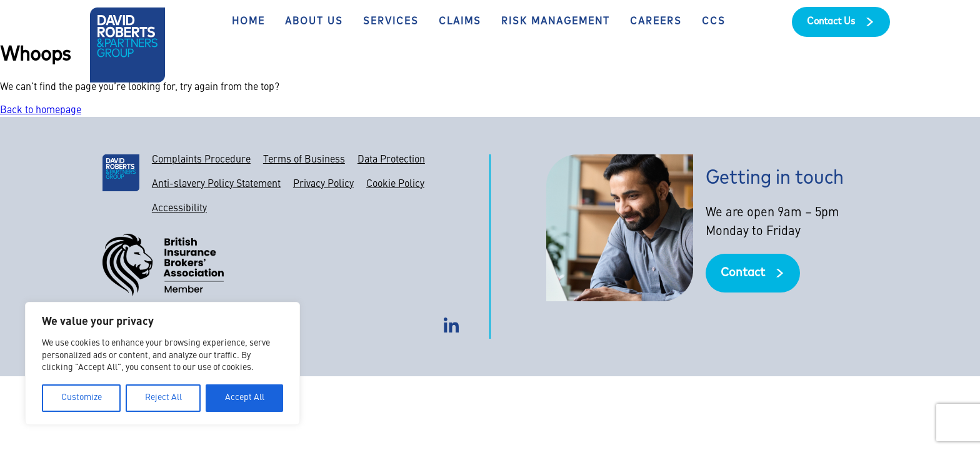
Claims (460, 22)
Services (391, 22)
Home (248, 22)
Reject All (163, 398)
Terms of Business (304, 160)
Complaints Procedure (201, 160)
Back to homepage (41, 111)
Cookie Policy (395, 184)
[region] (162, 363)
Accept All (245, 398)
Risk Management (556, 22)
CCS (714, 22)
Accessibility (179, 209)
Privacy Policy (323, 184)
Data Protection (391, 160)
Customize (82, 398)
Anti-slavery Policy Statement (216, 184)
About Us (314, 22)
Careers (656, 22)
